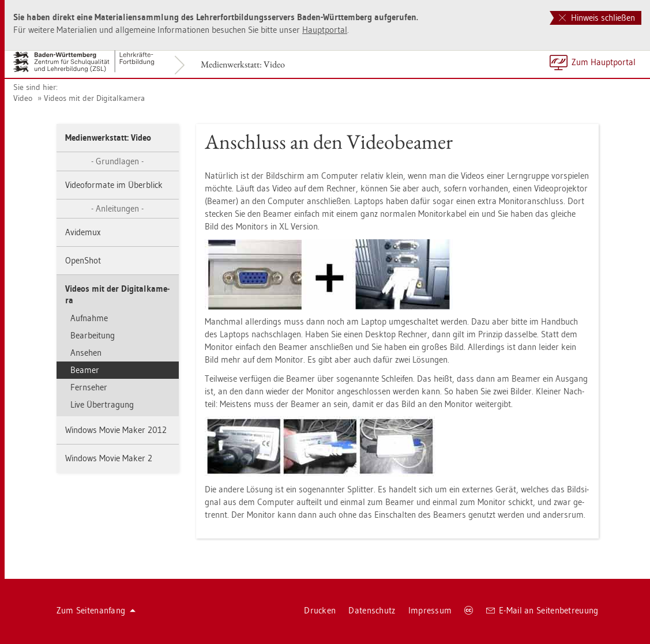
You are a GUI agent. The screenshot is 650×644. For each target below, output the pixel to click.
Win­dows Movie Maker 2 (109, 458)
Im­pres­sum (430, 610)
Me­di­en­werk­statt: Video (243, 64)
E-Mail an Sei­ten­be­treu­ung (542, 610)
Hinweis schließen (597, 18)
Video (23, 98)
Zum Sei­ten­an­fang (96, 610)
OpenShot (83, 260)
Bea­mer (85, 370)
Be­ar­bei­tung (93, 335)
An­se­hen (86, 353)
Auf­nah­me (89, 318)
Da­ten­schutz (372, 610)
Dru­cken (320, 610)
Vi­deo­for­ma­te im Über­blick (114, 185)
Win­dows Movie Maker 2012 (116, 430)
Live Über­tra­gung (102, 404)
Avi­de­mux (83, 232)
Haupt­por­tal (325, 30)
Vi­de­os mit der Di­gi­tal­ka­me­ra (94, 98)
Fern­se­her (89, 387)
